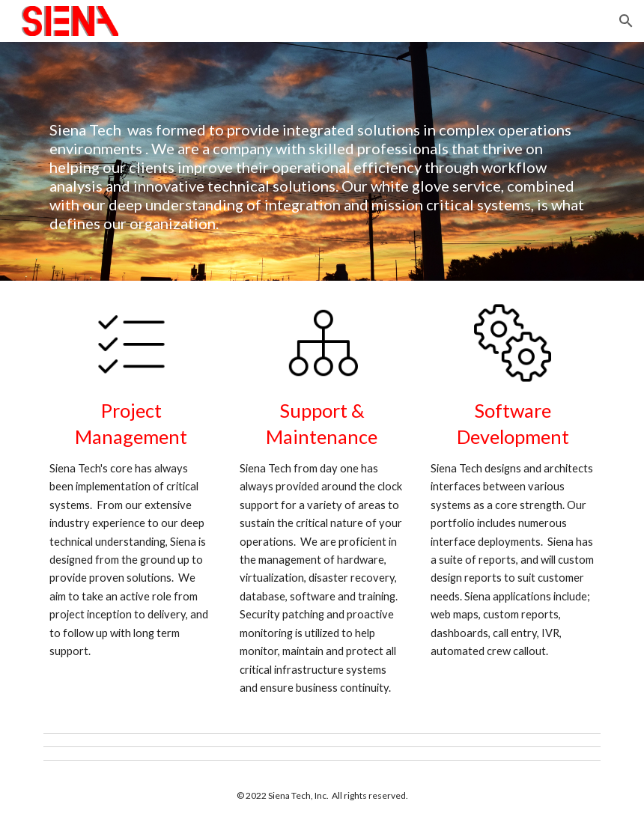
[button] (626, 21)
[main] (322, 161)
